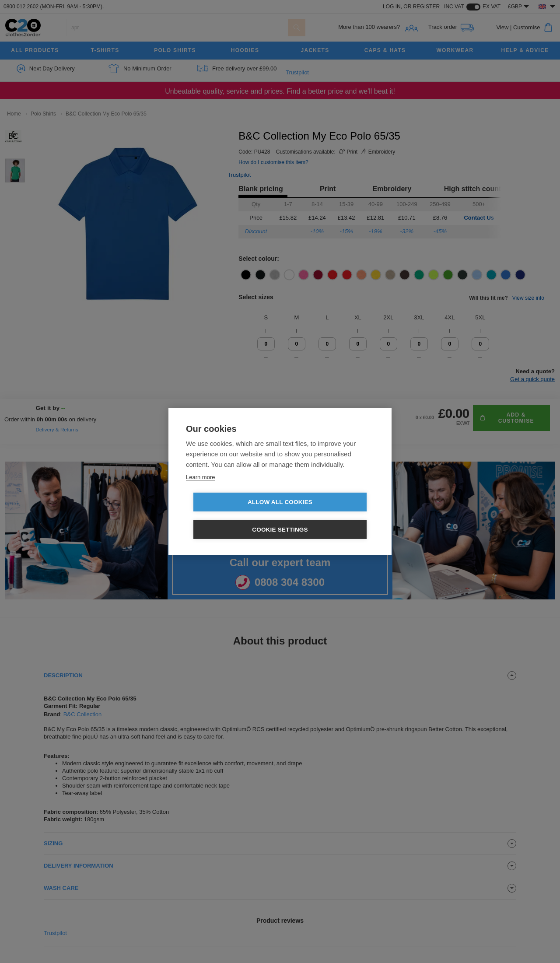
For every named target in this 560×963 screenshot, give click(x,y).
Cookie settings (330, 516)
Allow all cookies (230, 516)
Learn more (200, 491)
